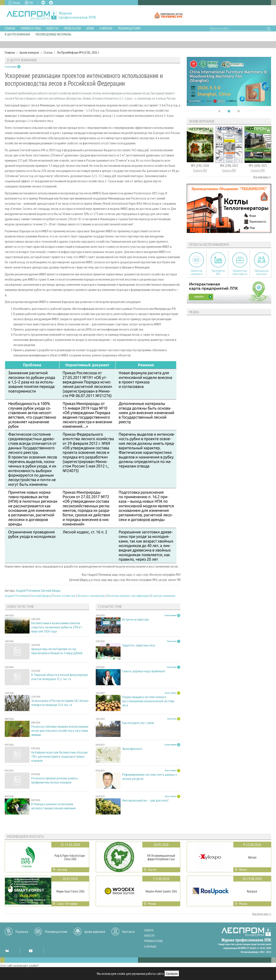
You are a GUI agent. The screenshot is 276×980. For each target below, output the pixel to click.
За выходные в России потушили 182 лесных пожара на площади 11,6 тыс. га (60, 703)
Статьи (48, 52)
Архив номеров (29, 52)
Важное (149, 930)
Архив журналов (95, 932)
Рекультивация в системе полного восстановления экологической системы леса (148, 701)
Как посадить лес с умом (138, 723)
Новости (52, 28)
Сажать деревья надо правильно (144, 671)
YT (31, 951)
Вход (16, 3)
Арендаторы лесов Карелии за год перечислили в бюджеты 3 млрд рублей (57, 651)
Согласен (172, 974)
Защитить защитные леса (139, 645)
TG (51, 3)
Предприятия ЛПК (218, 272)
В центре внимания (17, 34)
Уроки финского (132, 749)
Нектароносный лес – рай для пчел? (145, 800)
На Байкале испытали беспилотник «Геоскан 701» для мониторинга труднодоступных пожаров (59, 756)
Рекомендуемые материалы (53, 34)
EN (31, 3)
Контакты (129, 932)
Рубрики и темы (31, 28)
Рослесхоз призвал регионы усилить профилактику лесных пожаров (55, 780)
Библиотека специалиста (197, 272)
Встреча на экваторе (136, 619)
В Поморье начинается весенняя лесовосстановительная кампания (53, 806)
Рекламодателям (129, 28)
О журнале (106, 28)
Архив (90, 28)
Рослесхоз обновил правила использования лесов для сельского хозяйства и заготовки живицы (60, 731)
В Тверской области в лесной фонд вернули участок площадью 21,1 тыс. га (60, 677)
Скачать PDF (200, 170)
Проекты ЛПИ (72, 28)
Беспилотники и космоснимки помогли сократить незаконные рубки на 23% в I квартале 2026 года (56, 627)
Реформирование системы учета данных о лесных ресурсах (150, 777)
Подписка (22, 932)
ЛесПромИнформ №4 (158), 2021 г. (78, 52)
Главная (10, 28)
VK (43, 3)
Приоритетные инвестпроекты (240, 272)
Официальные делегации (262, 272)
